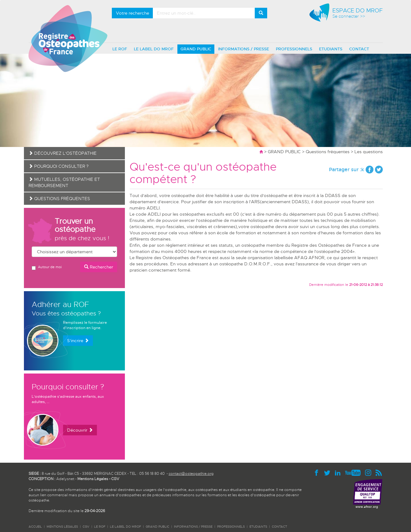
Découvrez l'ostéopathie (63, 153)
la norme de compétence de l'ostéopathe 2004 (304, 251)
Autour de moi (47, 267)
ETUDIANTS (331, 49)
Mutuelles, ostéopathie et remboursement (64, 182)
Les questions (369, 152)
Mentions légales (62, 527)
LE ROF (120, 49)
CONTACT (359, 49)
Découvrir (80, 430)
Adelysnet (65, 479)
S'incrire (78, 341)
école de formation (236, 233)
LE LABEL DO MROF (154, 49)
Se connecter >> (349, 16)
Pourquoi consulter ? (59, 166)
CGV (115, 479)
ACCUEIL (35, 527)
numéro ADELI (145, 208)
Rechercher (99, 267)
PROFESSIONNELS (294, 49)
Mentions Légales (93, 479)
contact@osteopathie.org (191, 474)
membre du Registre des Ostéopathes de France (316, 245)
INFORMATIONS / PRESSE (244, 49)
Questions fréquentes (328, 152)
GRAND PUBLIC (196, 49)
